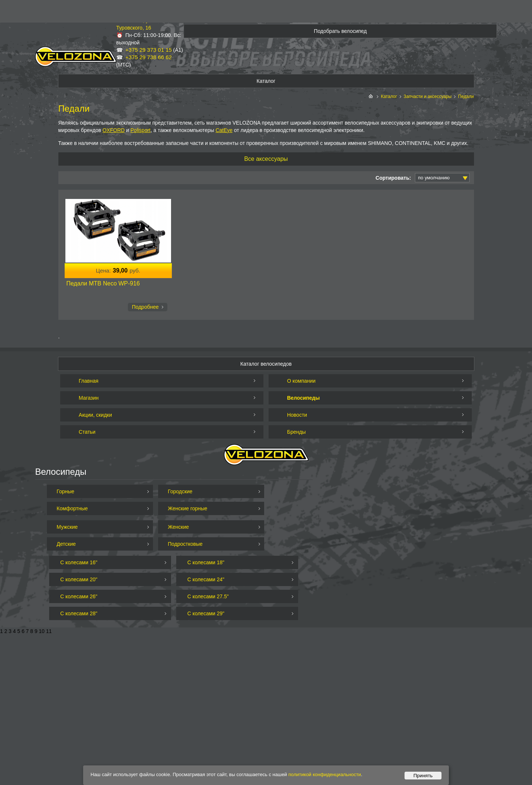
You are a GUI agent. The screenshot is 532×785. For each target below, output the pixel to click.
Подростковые (185, 544)
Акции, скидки (95, 415)
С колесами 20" (79, 579)
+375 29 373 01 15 (149, 50)
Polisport (140, 130)
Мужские (67, 527)
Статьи (87, 432)
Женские (178, 527)
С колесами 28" (79, 613)
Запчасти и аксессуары (428, 97)
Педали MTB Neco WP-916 (103, 283)
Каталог (389, 97)
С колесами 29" (206, 613)
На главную (371, 97)
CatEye (224, 130)
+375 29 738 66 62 (149, 57)
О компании (301, 381)
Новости (297, 415)
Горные (65, 491)
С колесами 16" (79, 562)
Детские (66, 544)
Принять (423, 776)
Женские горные (187, 508)
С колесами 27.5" (208, 596)
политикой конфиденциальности (325, 774)
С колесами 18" (206, 562)
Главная (88, 381)
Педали (466, 97)
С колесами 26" (79, 596)
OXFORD (114, 130)
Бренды (296, 432)
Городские (180, 491)
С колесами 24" (206, 579)
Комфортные (72, 508)
